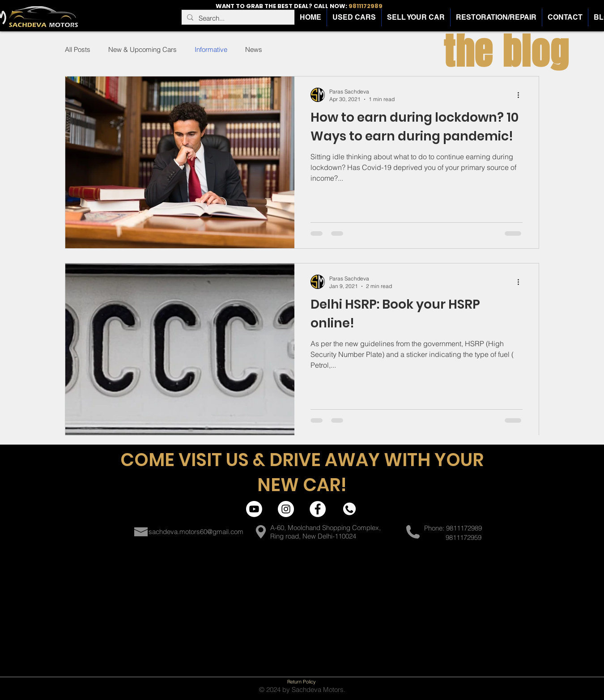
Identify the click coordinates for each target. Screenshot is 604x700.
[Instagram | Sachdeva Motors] (286, 509)
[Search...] (237, 18)
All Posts (78, 49)
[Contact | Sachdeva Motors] (349, 509)
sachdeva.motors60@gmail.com (196, 532)
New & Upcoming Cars (142, 49)
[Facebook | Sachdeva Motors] (318, 509)
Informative (211, 49)
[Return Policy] (302, 682)
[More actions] (521, 95)
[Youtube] (254, 509)
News (254, 49)
